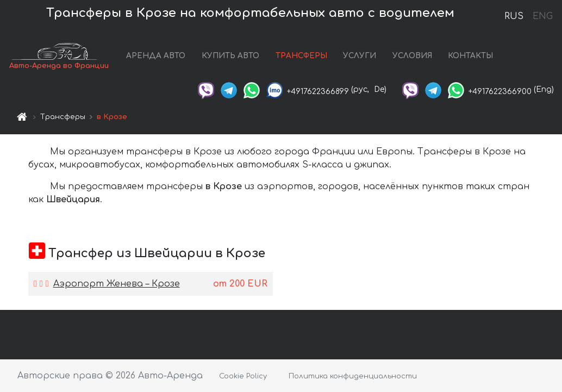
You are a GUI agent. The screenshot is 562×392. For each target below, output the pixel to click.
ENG (542, 16)
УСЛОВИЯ (412, 56)
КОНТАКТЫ (470, 56)
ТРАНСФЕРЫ (301, 56)
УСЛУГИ (360, 56)
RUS (514, 16)
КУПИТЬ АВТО (230, 56)
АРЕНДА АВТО (156, 56)
